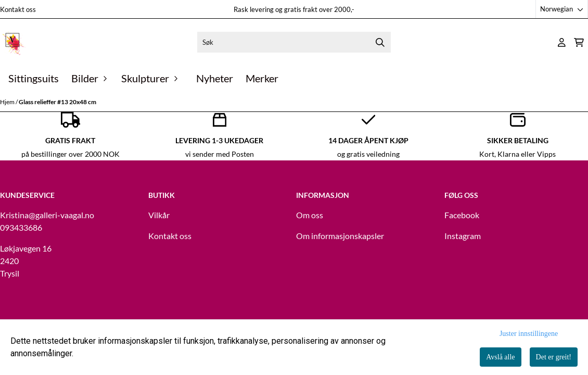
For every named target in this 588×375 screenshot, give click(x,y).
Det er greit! (554, 357)
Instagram (463, 236)
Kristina (14, 215)
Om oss (310, 215)
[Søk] (294, 42)
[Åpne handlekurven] (579, 42)
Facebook (462, 215)
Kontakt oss (18, 9)
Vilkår (159, 215)
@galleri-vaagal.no (61, 215)
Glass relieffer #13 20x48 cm (57, 102)
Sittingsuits (34, 78)
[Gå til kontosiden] (562, 42)
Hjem (8, 102)
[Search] (380, 42)
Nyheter (215, 78)
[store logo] (13, 42)
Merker (262, 78)
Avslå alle (500, 357)
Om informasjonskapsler (340, 236)
